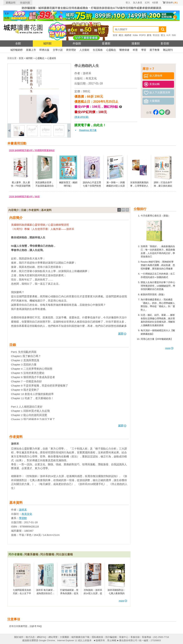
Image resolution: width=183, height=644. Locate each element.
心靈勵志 (111, 50)
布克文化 (91, 78)
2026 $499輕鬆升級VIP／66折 (24, 196)
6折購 (155, 3)
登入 (128, 3)
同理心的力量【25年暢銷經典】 (157, 339)
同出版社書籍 (64, 554)
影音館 (165, 43)
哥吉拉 (156, 35)
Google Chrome (47, 640)
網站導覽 (53, 637)
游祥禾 (87, 73)
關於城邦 (19, 637)
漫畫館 (136, 43)
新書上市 (31, 50)
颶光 (121, 35)
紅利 (147, 3)
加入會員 (138, 3)
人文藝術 (84, 50)
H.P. (169, 35)
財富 (115, 35)
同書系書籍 (31, 554)
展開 (122, 334)
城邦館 (47, 43)
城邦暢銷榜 (16, 50)
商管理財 (71, 50)
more (169, 348)
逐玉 (163, 35)
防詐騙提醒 (111, 637)
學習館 (23, 518)
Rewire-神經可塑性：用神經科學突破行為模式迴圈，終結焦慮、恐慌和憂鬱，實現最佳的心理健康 (158, 265)
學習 (144, 50)
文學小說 (58, 50)
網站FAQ (42, 637)
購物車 (172, 3)
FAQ (39, 626)
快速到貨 (25, 3)
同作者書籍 (15, 554)
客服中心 (124, 637)
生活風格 (98, 50)
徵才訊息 (30, 637)
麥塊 (149, 35)
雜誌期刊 (168, 50)
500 (174, 35)
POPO (142, 35)
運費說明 (11, 3)
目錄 (24, 210)
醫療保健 (124, 50)
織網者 (128, 35)
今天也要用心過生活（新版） (156, 216)
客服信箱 (135, 637)
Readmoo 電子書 (88, 130)
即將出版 (44, 50)
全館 (18, 43)
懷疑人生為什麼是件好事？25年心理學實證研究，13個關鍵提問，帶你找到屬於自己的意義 (158, 286)
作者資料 (34, 210)
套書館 (106, 43)
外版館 (77, 43)
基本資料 (46, 210)
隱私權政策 (97, 637)
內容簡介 (14, 210)
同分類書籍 (47, 554)
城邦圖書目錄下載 (80, 637)
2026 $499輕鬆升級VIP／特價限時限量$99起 (32, 150)
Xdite (135, 35)
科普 (135, 50)
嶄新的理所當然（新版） (153, 294)
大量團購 (64, 637)
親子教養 (155, 50)
